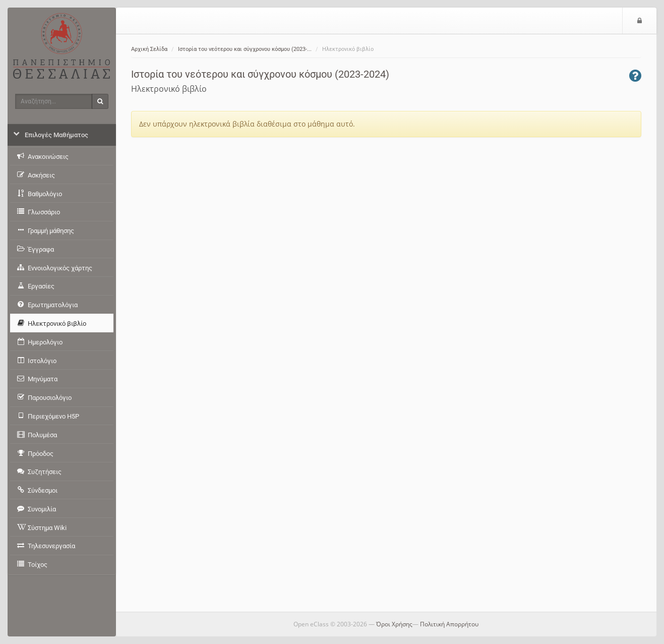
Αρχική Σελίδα (149, 49)
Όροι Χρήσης (394, 624)
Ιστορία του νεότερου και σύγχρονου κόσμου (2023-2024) (260, 74)
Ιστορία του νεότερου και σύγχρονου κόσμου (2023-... (245, 49)
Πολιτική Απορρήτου (449, 624)
